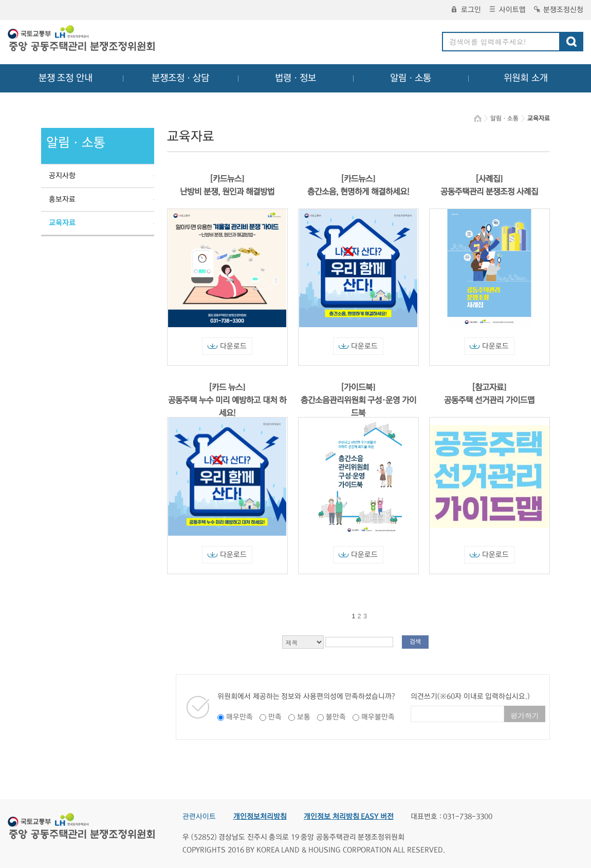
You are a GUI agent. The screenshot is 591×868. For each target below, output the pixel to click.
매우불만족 (378, 717)
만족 (275, 717)
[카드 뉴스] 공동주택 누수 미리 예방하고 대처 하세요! (227, 400)
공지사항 (62, 176)
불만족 (336, 717)
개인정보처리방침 (260, 817)
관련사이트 (199, 817)
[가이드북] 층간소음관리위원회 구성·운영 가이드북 (358, 400)
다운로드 (227, 346)
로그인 (466, 10)
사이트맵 (508, 10)
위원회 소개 (526, 78)
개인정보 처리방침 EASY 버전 (349, 817)
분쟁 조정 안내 (66, 78)
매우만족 (239, 717)
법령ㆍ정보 (295, 78)
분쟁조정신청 (559, 10)
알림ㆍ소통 (411, 78)
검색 (415, 642)
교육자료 (62, 223)
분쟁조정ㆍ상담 (180, 78)
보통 (304, 717)
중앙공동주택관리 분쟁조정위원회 (82, 40)
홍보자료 (62, 199)
